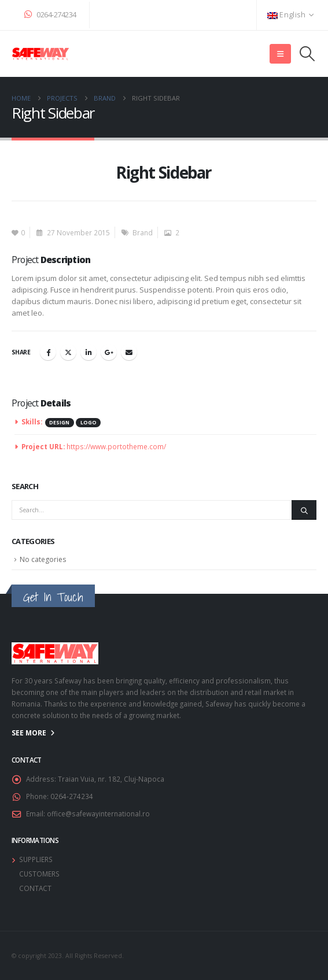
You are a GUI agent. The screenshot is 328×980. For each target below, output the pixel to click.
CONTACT (35, 888)
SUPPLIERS (36, 859)
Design (59, 423)
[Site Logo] (40, 54)
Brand (143, 232)
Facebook (48, 352)
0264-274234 (50, 15)
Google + (109, 352)
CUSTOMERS (39, 874)
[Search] (304, 510)
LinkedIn (89, 352)
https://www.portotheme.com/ (116, 446)
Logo (89, 423)
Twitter (68, 352)
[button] (280, 54)
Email (129, 352)
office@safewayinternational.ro (98, 813)
